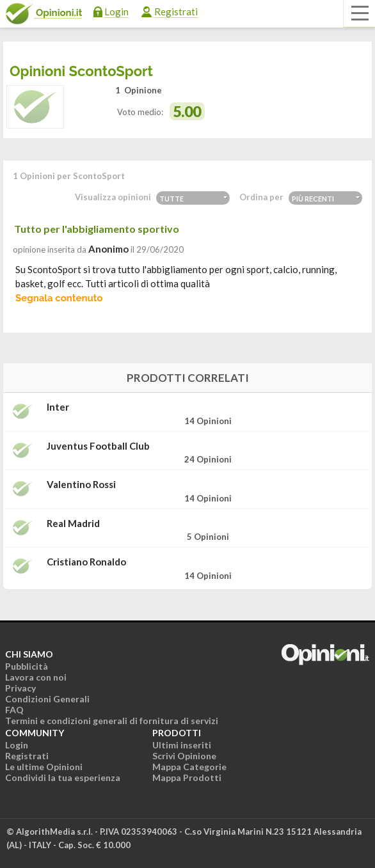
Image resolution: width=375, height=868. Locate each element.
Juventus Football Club (98, 446)
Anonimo (108, 249)
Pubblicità (27, 666)
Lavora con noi (36, 677)
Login (116, 12)
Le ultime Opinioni (44, 767)
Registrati (176, 12)
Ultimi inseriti (182, 745)
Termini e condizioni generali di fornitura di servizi (112, 721)
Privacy (20, 688)
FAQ (14, 710)
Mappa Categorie (189, 767)
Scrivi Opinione (184, 756)
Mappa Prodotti (187, 777)
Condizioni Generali (47, 699)
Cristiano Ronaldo (86, 562)
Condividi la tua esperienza (63, 777)
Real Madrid (73, 524)
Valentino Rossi (81, 485)
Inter (58, 407)
